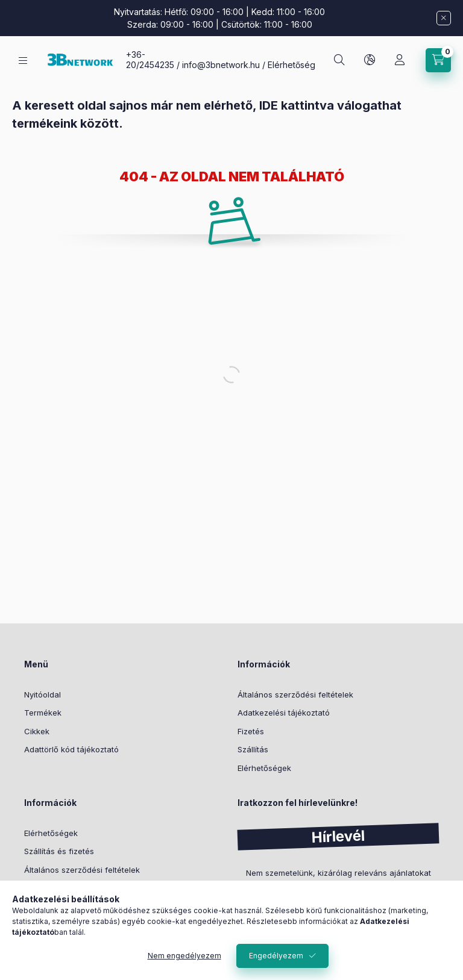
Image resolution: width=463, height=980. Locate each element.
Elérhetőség (291, 65)
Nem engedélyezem (184, 956)
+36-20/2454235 (150, 60)
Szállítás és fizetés (59, 851)
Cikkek (37, 731)
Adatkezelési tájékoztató (284, 713)
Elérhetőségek (264, 768)
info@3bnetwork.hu (221, 65)
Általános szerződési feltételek (295, 694)
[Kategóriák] (23, 61)
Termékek (43, 713)
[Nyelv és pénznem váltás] (370, 60)
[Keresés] (339, 60)
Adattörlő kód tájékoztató (71, 749)
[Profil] (400, 60)
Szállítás (253, 749)
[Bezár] (444, 18)
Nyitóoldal (43, 694)
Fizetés (251, 731)
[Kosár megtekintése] (438, 60)
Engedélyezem (276, 956)
